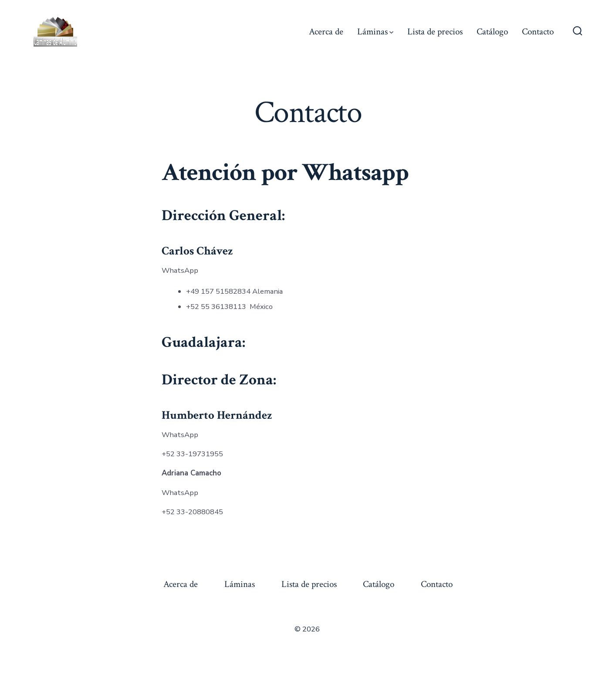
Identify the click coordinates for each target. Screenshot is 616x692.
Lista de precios (435, 32)
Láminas (375, 32)
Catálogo (492, 32)
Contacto (538, 32)
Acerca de (326, 32)
